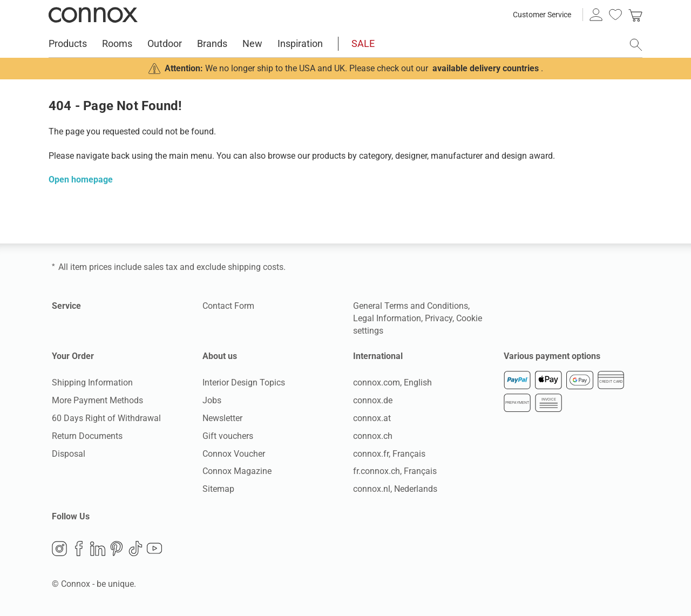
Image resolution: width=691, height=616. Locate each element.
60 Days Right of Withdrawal (106, 418)
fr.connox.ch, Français (395, 471)
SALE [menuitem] (363, 43)
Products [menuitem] (68, 43)
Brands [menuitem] (212, 43)
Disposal (69, 454)
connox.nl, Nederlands (395, 489)
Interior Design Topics (244, 383)
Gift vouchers (228, 436)
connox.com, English (392, 383)
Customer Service (542, 15)
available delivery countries (486, 68)
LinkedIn (98, 549)
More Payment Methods (97, 400)
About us (220, 356)
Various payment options (552, 356)
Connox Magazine (237, 471)
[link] (635, 15)
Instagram (59, 549)
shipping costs (256, 267)
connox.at (372, 418)
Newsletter (222, 418)
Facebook (79, 549)
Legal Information (387, 318)
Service (66, 306)
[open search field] (636, 45)
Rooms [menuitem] (117, 43)
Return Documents (87, 436)
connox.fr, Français (389, 454)
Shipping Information (92, 383)
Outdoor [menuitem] (165, 43)
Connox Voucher (234, 454)
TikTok (136, 549)
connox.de (373, 400)
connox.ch (373, 436)
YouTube (154, 549)
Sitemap (218, 489)
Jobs (212, 400)
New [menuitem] (252, 43)
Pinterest (117, 549)
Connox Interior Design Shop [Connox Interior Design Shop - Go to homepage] (93, 15)
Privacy (439, 318)
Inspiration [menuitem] (300, 43)
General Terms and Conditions (411, 306)
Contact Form (228, 306)
